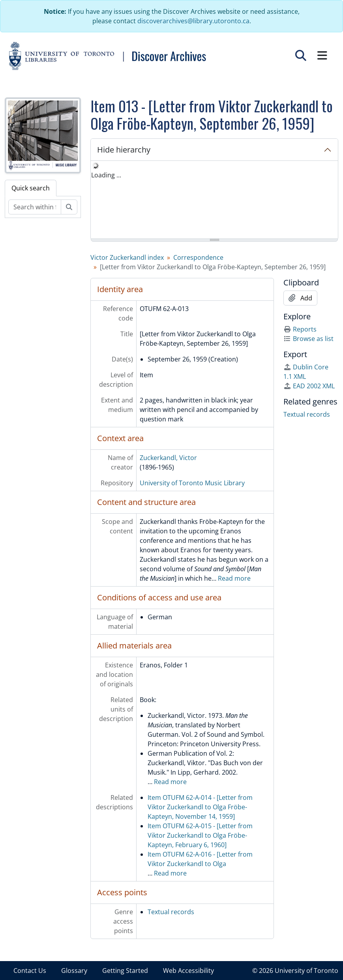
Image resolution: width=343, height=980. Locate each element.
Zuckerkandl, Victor (168, 458)
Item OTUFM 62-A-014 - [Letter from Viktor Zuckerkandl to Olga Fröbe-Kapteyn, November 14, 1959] (200, 807)
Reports (300, 329)
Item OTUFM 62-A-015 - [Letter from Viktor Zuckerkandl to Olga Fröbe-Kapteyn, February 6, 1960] (200, 835)
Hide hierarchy (124, 150)
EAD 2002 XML (309, 386)
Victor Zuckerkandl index (127, 257)
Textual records (171, 912)
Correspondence (198, 257)
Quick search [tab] (31, 188)
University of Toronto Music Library (192, 483)
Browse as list (308, 339)
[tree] (214, 200)
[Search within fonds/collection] (35, 207)
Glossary (74, 971)
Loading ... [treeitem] (106, 175)
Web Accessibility (188, 971)
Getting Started (125, 971)
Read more (234, 578)
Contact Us (30, 971)
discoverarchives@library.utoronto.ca (193, 21)
